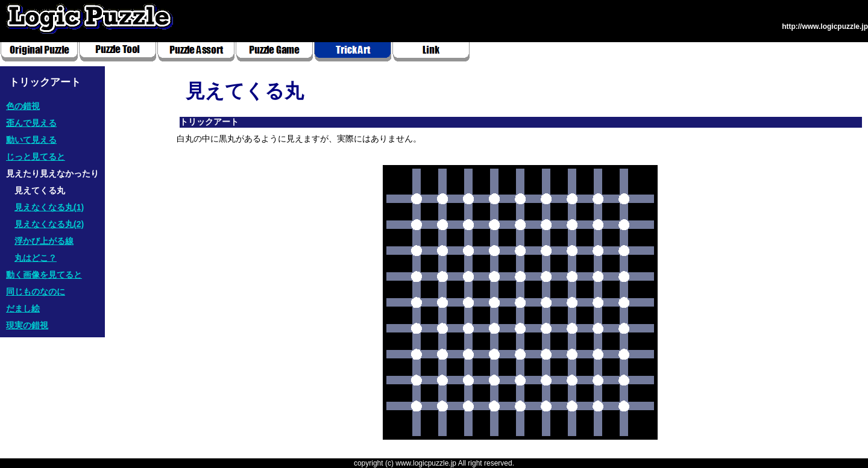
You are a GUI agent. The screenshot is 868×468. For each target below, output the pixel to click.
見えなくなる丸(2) (49, 224)
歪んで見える (31, 123)
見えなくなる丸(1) (49, 207)
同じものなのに (36, 292)
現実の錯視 (27, 325)
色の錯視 (23, 106)
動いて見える (31, 140)
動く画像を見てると (44, 275)
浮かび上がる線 (44, 241)
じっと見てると (36, 157)
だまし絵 (23, 308)
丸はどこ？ (36, 258)
